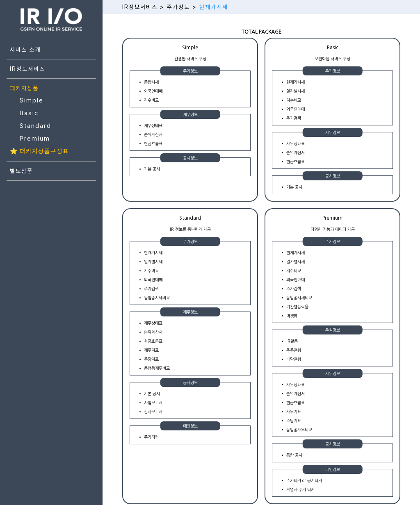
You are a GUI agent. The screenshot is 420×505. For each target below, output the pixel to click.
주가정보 (178, 7)
